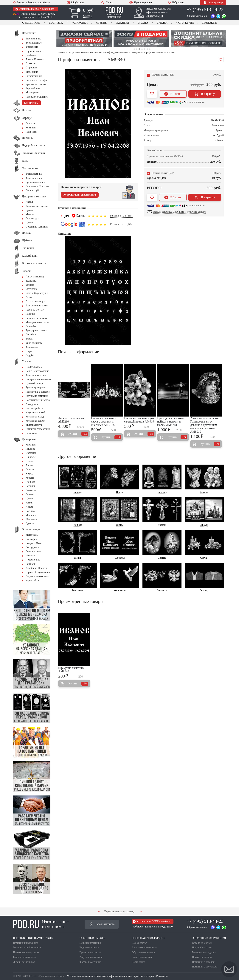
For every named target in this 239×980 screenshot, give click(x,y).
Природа (30, 482)
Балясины (31, 281)
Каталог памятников (24, 957)
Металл (30, 214)
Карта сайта (32, 580)
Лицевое (30, 449)
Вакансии (31, 564)
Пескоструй (32, 190)
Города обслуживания (38, 572)
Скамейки (31, 326)
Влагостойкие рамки (37, 306)
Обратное (31, 453)
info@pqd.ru (76, 3)
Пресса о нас (33, 560)
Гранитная (31, 132)
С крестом (31, 68)
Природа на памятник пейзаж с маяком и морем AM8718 (171, 421)
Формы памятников (90, 962)
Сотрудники (32, 547)
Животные (31, 519)
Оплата (143, 23)
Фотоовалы (32, 347)
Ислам (29, 507)
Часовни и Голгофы (36, 80)
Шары (29, 351)
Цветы (29, 223)
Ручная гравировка (36, 387)
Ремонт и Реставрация (38, 429)
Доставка (56, 23)
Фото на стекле (34, 178)
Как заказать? (139, 943)
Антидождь (32, 404)
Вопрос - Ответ (34, 543)
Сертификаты (33, 551)
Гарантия (122, 23)
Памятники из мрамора (26, 952)
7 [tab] (150, 49)
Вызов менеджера (102, 924)
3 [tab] (139, 49)
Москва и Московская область (32, 3)
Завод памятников (142, 957)
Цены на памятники (90, 943)
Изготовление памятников (41, 924)
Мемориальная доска (37, 322)
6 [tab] (147, 49)
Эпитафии (31, 539)
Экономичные (33, 39)
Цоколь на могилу (202, 957)
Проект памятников (90, 952)
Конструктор (213, 3)
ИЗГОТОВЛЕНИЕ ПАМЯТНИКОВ (33, 938)
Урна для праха (34, 343)
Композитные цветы (37, 206)
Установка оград (35, 417)
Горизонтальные (35, 51)
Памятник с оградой (203, 962)
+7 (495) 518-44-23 (205, 9)
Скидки (162, 23)
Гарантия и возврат (143, 976)
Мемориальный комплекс (27, 948)
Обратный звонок (197, 16)
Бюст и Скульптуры (37, 293)
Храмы (30, 474)
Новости (30, 556)
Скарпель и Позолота (37, 186)
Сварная (30, 123)
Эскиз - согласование (37, 371)
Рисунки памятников (37, 576)
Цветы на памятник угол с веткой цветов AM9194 (140, 420)
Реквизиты (162, 976)
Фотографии (185, 23)
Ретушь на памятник (37, 396)
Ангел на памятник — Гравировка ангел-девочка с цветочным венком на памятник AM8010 (204, 425)
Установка (80, 23)
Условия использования (80, 976)
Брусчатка (31, 289)
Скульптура (32, 218)
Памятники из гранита (26, 943)
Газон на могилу (35, 310)
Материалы (32, 535)
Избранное (176, 3)
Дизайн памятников (24, 962)
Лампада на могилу (36, 318)
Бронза (29, 210)
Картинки (31, 445)
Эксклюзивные (34, 76)
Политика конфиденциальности (113, 976)
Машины (31, 515)
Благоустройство (35, 408)
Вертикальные (34, 43)
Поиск (107, 3)
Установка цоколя (35, 421)
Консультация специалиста (80, 195)
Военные (31, 511)
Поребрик (31, 335)
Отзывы (102, 23)
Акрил (29, 202)
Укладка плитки (34, 425)
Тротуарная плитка (36, 330)
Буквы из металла (35, 182)
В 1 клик (173, 94)
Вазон (29, 297)
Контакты (209, 23)
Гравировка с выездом (38, 392)
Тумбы (29, 339)
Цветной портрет (35, 383)
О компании (31, 23)
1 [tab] (134, 49)
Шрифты (31, 457)
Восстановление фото (38, 400)
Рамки (29, 503)
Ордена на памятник (37, 227)
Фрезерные (32, 47)
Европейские (33, 88)
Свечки (30, 494)
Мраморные (32, 92)
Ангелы (30, 465)
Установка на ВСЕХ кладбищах (35, 9)
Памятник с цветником (205, 967)
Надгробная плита (202, 948)
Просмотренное (140, 3)
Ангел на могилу (35, 277)
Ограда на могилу (202, 943)
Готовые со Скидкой (37, 97)
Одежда (30, 523)
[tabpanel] (85, 38)
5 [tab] (145, 49)
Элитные (31, 63)
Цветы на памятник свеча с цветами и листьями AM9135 (104, 421)
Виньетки (31, 490)
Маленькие (32, 72)
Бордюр (30, 285)
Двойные (31, 55)
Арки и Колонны (35, 59)
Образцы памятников (144, 952)
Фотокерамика (34, 174)
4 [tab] (142, 49)
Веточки (30, 486)
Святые (30, 470)
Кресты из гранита (36, 84)
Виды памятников (89, 948)
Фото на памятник (36, 375)
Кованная (31, 128)
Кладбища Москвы (36, 568)
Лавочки (30, 314)
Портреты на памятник (38, 379)
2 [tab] (137, 49)
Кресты (30, 478)
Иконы (29, 461)
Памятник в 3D (34, 367)
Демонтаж (31, 433)
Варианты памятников (144, 948)
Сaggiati (30, 355)
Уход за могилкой (35, 412)
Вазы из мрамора (35, 301)
